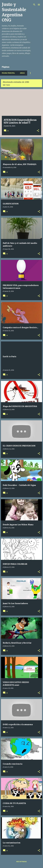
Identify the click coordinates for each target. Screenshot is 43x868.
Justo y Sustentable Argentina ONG (14, 12)
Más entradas (21, 862)
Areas (22, 73)
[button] (38, 131)
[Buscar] (34, 5)
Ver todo (6, 85)
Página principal (8, 73)
